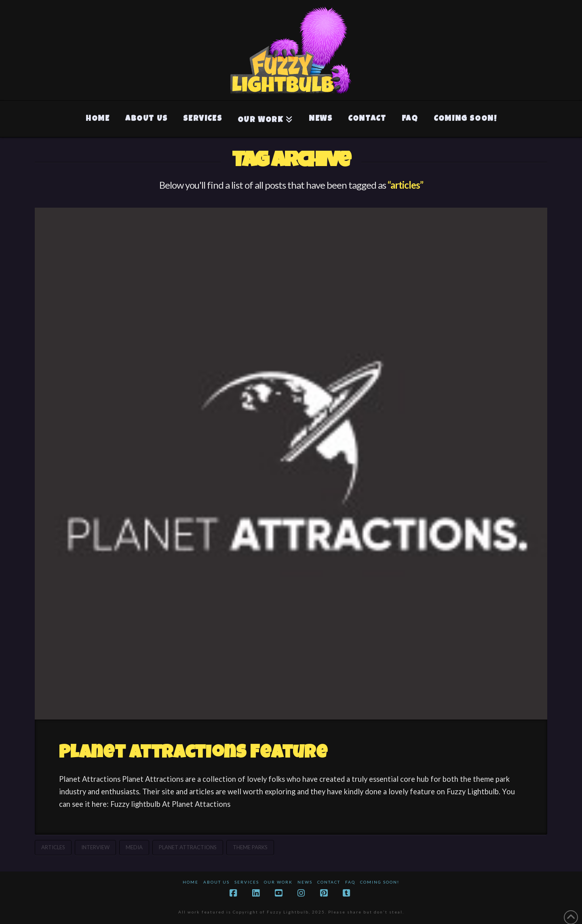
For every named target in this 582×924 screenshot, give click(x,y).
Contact (329, 882)
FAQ (350, 882)
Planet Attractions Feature (193, 754)
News (305, 882)
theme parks (250, 847)
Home (191, 882)
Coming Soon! (380, 882)
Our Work (278, 882)
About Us (216, 882)
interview (95, 847)
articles (53, 847)
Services (247, 882)
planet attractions (188, 847)
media (134, 847)
